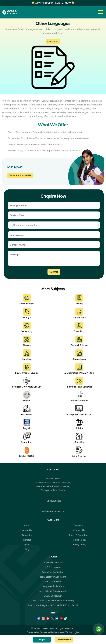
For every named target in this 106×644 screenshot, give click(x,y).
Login (42, 640)
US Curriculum (53, 567)
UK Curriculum (53, 582)
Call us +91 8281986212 (20, 175)
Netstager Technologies (67, 632)
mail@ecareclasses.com (53, 511)
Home (27, 526)
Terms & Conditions (79, 535)
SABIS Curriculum (53, 596)
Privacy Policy (79, 545)
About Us (27, 530)
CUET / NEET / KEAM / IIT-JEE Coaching (53, 601)
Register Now (62, 3)
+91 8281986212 (53, 501)
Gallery (79, 526)
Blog (27, 549)
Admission (27, 535)
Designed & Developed (39, 632)
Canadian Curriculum (53, 562)
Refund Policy (79, 540)
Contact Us (53, 42)
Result (27, 545)
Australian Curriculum (53, 572)
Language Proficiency (53, 586)
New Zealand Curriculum (53, 577)
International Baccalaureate (53, 591)
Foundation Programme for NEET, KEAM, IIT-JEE (53, 605)
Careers (27, 540)
